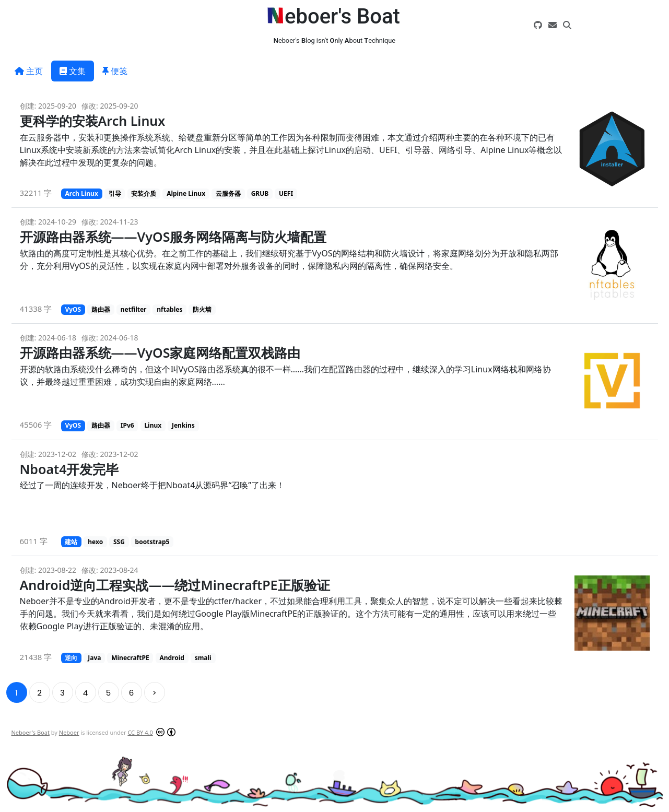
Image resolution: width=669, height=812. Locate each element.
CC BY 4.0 (140, 732)
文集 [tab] (73, 71)
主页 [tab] (29, 71)
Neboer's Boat (31, 732)
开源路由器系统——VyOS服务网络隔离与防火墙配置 (173, 237)
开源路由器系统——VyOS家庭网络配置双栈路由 (160, 352)
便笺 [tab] (115, 71)
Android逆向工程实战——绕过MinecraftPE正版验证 (175, 585)
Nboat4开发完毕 (69, 469)
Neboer (69, 732)
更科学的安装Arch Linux (93, 121)
